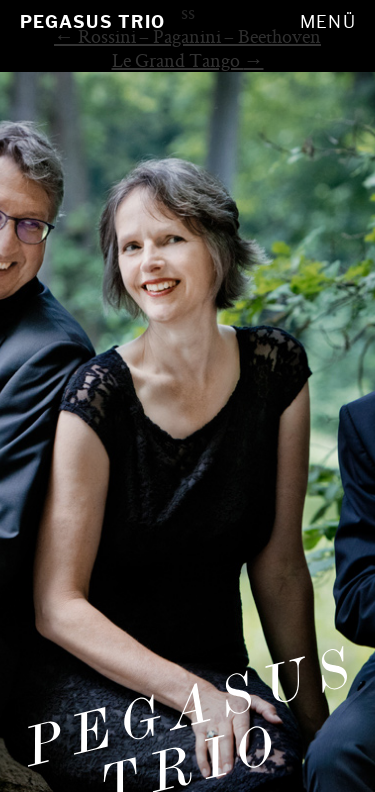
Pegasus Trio (92, 22)
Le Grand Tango (188, 60)
